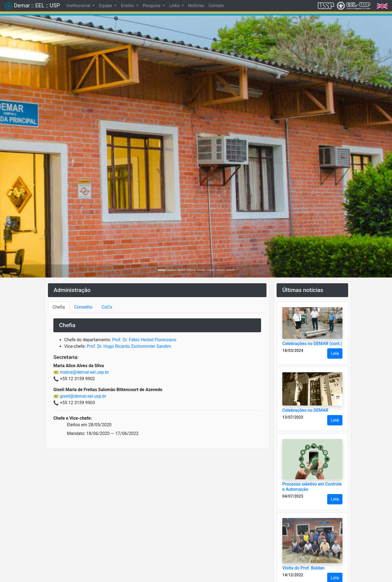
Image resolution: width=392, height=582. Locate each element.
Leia (335, 353)
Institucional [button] (79, 6)
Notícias (196, 6)
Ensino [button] (128, 6)
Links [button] (175, 6)
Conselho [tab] (83, 307)
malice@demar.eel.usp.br (84, 372)
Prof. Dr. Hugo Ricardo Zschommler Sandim (129, 346)
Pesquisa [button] (152, 6)
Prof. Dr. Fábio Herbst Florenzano (144, 340)
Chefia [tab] (59, 307)
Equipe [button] (106, 6)
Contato (216, 6)
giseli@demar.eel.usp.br (83, 396)
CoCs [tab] (107, 307)
